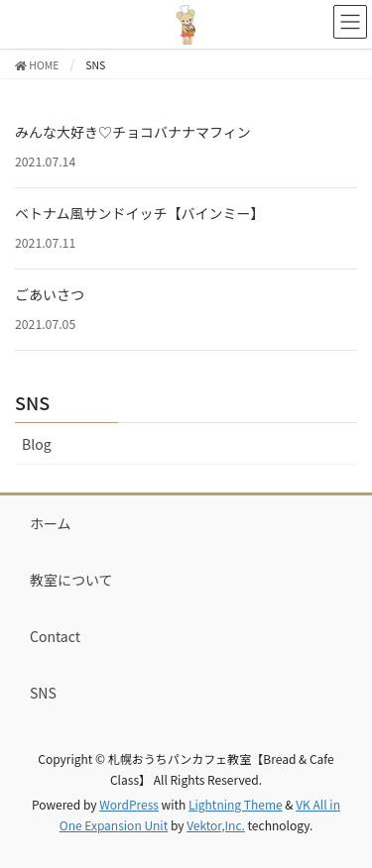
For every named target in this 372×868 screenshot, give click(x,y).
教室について (71, 580)
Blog (37, 444)
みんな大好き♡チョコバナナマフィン (133, 132)
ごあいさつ (50, 294)
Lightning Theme (236, 804)
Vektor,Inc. (216, 825)
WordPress (129, 804)
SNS (32, 402)
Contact (55, 636)
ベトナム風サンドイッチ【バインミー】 (140, 213)
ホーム (51, 523)
